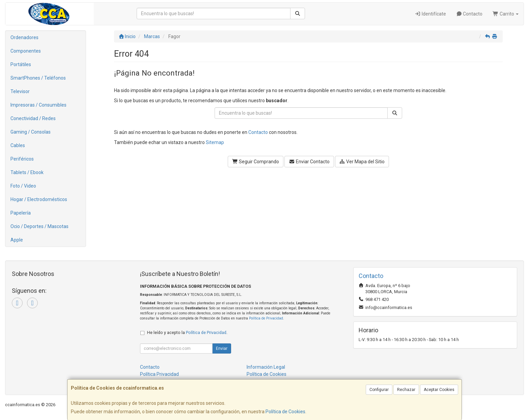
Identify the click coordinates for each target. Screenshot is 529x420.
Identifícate (430, 14)
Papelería (21, 213)
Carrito (506, 14)
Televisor (20, 91)
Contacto (469, 14)
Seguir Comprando (256, 162)
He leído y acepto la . (187, 332)
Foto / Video (23, 186)
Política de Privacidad (266, 318)
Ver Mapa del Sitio (362, 162)
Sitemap (215, 142)
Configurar (379, 390)
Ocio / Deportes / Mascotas (39, 226)
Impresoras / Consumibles (38, 105)
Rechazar (406, 390)
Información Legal (266, 367)
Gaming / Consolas (31, 132)
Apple (17, 240)
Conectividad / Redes (33, 118)
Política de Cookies (285, 412)
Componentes (26, 51)
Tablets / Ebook (27, 172)
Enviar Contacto (309, 162)
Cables (18, 145)
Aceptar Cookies (439, 390)
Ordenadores (24, 37)
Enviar (222, 348)
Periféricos (22, 159)
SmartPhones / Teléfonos (38, 78)
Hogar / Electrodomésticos (39, 199)
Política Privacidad (159, 374)
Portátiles (21, 64)
